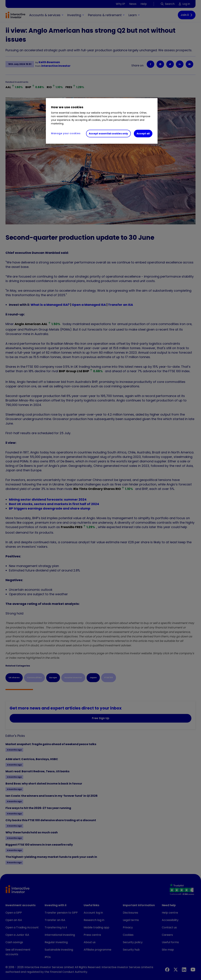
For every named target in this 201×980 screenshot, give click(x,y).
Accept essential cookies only (108, 134)
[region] (102, 121)
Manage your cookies (66, 133)
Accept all (143, 134)
